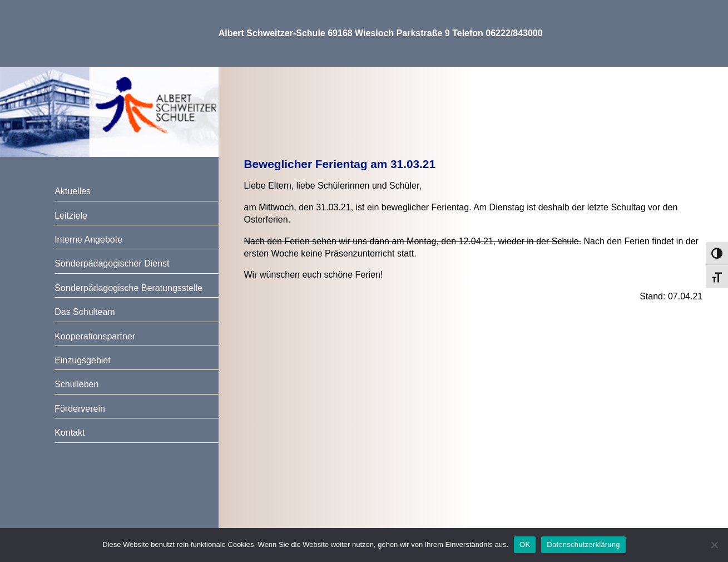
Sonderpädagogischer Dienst (112, 263)
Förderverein (80, 409)
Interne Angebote (88, 240)
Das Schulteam (85, 312)
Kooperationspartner (95, 336)
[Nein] (714, 545)
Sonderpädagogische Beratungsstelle (128, 288)
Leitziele (71, 216)
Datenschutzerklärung (583, 544)
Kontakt (70, 433)
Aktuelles (73, 191)
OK (525, 544)
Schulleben (76, 384)
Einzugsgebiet (83, 360)
